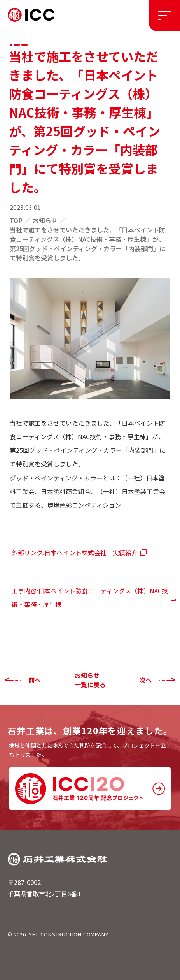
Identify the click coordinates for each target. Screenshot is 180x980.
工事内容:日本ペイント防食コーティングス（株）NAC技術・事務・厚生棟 (90, 597)
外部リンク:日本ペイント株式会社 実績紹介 (75, 552)
